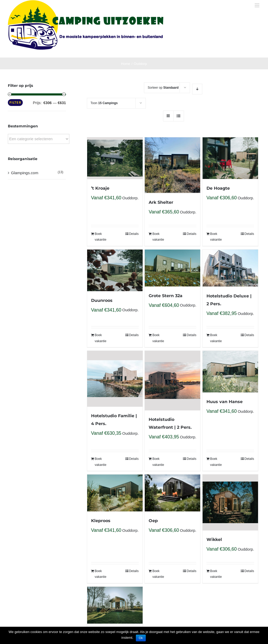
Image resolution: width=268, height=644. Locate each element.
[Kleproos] (115, 493)
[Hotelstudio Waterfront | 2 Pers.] (172, 381)
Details (134, 234)
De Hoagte (218, 188)
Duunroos (102, 300)
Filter (15, 102)
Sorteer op (163, 88)
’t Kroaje (100, 188)
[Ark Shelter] (172, 165)
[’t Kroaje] (115, 158)
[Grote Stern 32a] (172, 268)
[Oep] (172, 493)
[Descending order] (197, 89)
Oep (153, 521)
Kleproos (101, 521)
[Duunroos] (115, 270)
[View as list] (179, 116)
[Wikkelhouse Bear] (115, 605)
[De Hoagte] (230, 158)
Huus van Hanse (225, 402)
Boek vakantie (101, 237)
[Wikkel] (230, 502)
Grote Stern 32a (166, 296)
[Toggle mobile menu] (257, 5)
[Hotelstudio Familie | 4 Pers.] (115, 379)
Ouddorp (130, 198)
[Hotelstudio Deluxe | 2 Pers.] (230, 268)
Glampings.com (25, 173)
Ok (141, 638)
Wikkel (214, 540)
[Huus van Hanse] (230, 372)
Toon (104, 103)
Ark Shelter (161, 202)
